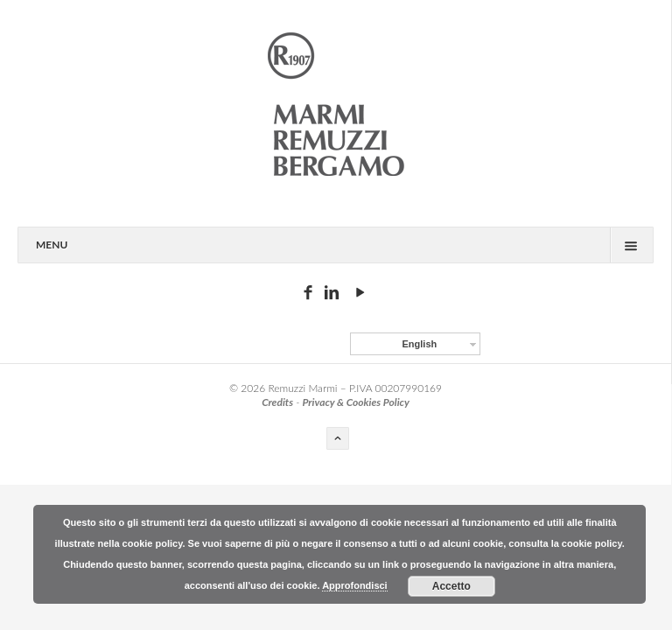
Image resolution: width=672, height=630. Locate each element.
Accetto (451, 586)
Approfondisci (355, 585)
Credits (277, 402)
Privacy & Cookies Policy (355, 402)
